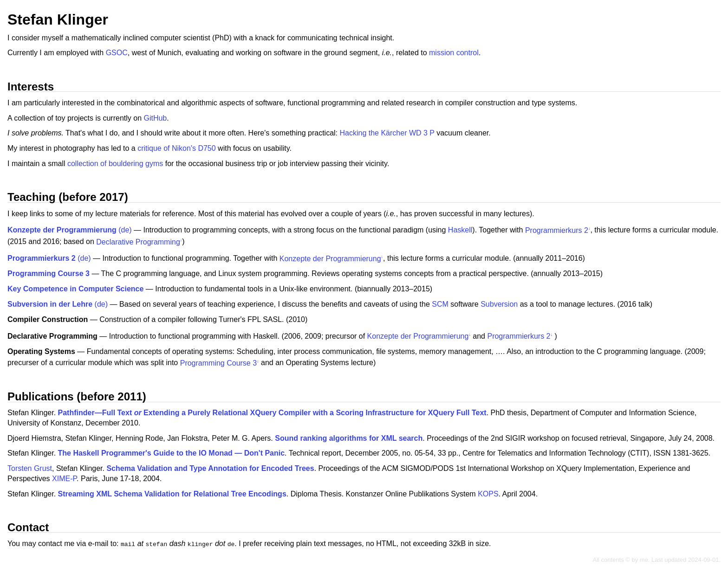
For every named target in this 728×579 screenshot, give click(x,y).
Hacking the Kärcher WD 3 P (387, 133)
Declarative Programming (138, 242)
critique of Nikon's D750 (176, 148)
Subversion (499, 304)
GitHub (155, 118)
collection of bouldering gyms (115, 164)
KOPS (488, 494)
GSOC (117, 53)
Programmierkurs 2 (557, 230)
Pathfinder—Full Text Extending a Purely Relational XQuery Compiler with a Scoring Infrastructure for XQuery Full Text (272, 413)
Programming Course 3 (218, 363)
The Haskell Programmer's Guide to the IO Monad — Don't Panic (172, 453)
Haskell (460, 230)
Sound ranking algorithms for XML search (349, 438)
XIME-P (64, 479)
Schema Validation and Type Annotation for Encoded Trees (210, 468)
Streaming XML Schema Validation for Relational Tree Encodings (172, 494)
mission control (454, 53)
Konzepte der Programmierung (330, 259)
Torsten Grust (30, 468)
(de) (70, 230)
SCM (440, 304)
